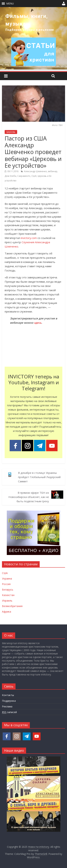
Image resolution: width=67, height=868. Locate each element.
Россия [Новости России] (6, 584)
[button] (10, 4)
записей (9, 712)
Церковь (11, 132)
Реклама (7, 706)
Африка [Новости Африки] (7, 612)
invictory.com (29, 238)
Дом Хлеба (10, 176)
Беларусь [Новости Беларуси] (8, 590)
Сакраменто (24, 176)
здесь (38, 323)
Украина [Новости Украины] (7, 579)
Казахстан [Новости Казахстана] (8, 595)
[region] (33, 38)
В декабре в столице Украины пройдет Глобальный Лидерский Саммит (39, 477)
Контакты (8, 695)
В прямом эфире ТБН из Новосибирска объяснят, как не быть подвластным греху (29, 497)
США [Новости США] (5, 573)
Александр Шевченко (35, 171)
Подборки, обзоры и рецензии (30, 30)
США (34, 176)
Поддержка (9, 701)
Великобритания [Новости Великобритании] (12, 606)
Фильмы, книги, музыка (27, 20)
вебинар (53, 171)
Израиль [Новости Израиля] (7, 601)
